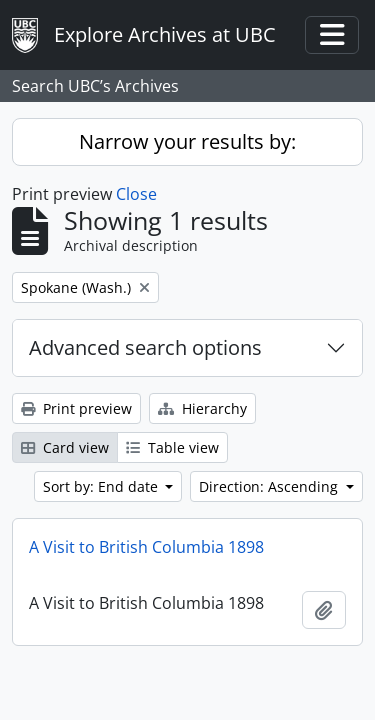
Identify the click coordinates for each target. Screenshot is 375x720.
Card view (65, 447)
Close (136, 194)
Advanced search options (145, 347)
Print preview (76, 408)
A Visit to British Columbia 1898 (146, 547)
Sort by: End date (102, 486)
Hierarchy (202, 408)
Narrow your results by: (187, 141)
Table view (172, 447)
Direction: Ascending (270, 486)
